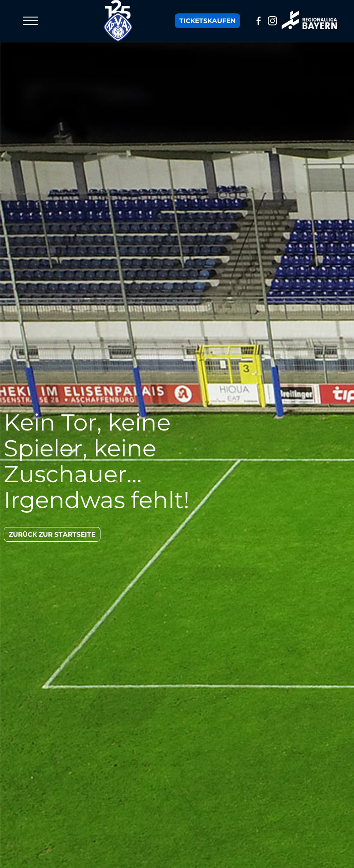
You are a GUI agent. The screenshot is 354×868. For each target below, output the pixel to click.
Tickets (207, 21)
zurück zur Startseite (52, 534)
